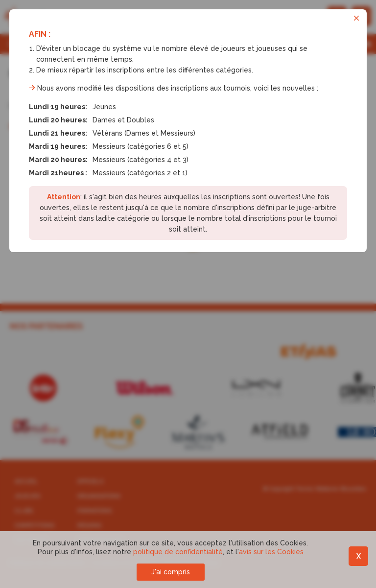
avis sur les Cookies (271, 552)
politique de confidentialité (178, 552)
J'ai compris (171, 572)
